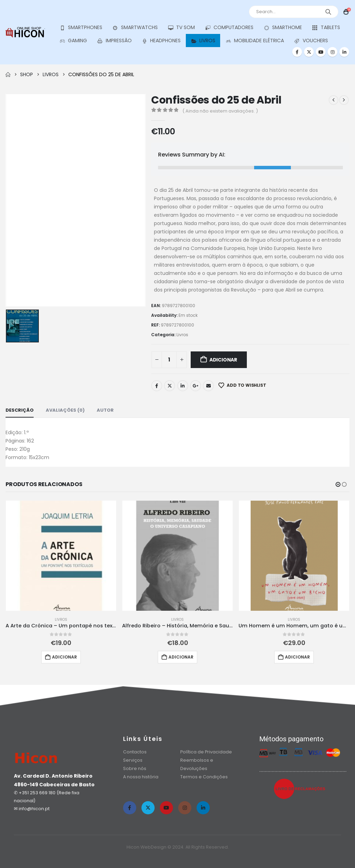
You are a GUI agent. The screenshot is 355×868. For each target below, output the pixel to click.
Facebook (157, 386)
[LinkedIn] (344, 52)
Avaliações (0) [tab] (65, 410)
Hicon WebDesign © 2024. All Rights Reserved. (178, 847)
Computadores (229, 28)
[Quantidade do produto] (169, 360)
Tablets (326, 28)
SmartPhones (81, 28)
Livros (203, 41)
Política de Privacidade (206, 752)
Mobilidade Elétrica (255, 41)
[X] (309, 52)
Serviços (133, 760)
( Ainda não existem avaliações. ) (220, 111)
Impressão (114, 41)
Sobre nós (135, 768)
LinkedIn (183, 386)
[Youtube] (321, 52)
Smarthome (283, 28)
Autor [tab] (105, 410)
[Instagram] (332, 52)
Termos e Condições (204, 777)
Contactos (135, 752)
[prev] (334, 100)
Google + (196, 386)
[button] (338, 484)
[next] (344, 100)
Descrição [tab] (20, 410)
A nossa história (141, 777)
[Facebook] (297, 52)
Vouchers (311, 41)
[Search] (328, 12)
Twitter (170, 386)
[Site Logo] (25, 32)
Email (208, 386)
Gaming (73, 41)
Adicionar (223, 360)
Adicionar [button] (64, 657)
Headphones (161, 41)
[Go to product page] (61, 556)
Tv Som (181, 28)
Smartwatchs (135, 28)
